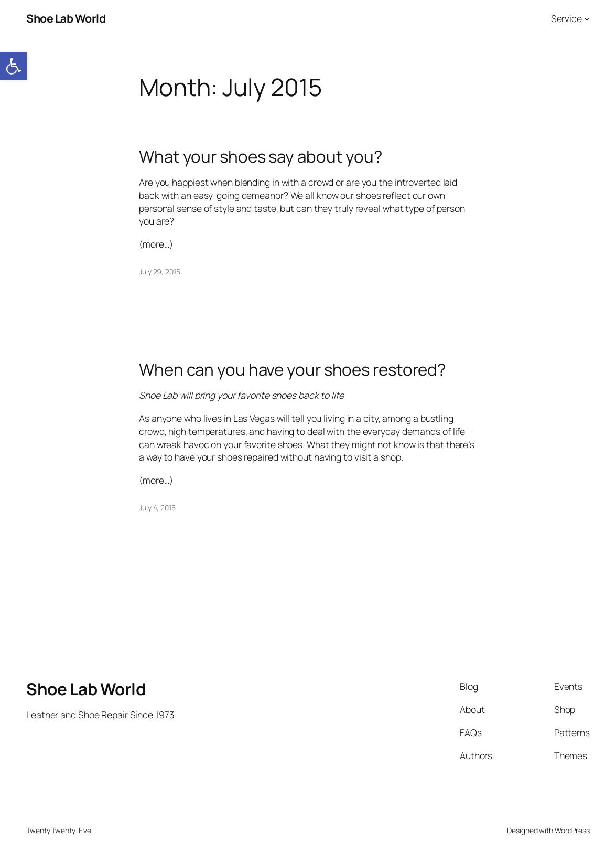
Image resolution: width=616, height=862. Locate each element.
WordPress (572, 830)
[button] (14, 66)
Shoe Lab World (66, 18)
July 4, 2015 (157, 508)
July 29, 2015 (160, 272)
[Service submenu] (587, 19)
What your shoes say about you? (261, 157)
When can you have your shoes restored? (292, 370)
